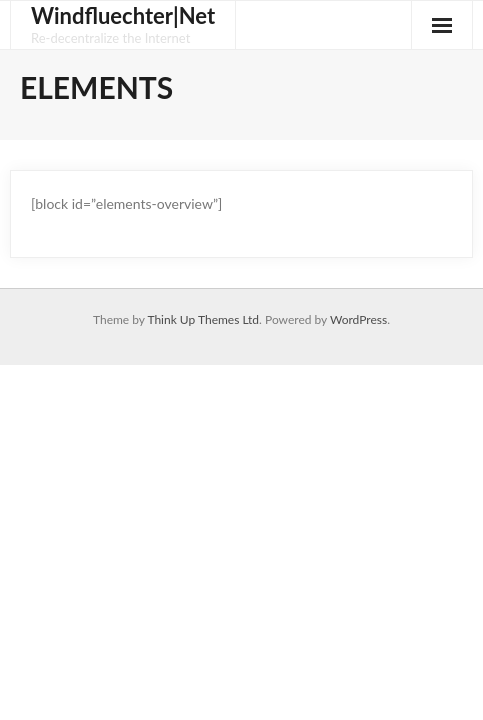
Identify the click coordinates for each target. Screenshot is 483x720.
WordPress (358, 319)
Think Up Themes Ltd (203, 319)
